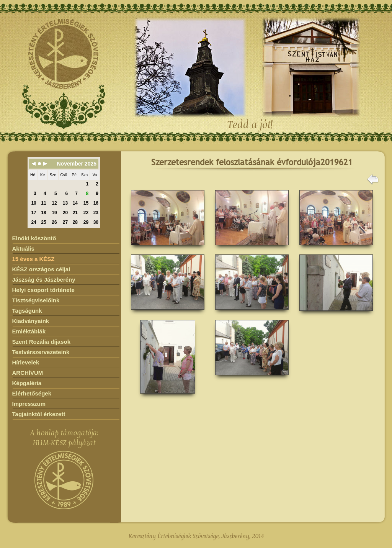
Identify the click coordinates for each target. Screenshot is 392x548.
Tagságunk (27, 311)
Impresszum (29, 404)
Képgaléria (27, 383)
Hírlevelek (26, 362)
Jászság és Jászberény (44, 280)
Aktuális (23, 249)
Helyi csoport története (43, 290)
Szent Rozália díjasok (42, 342)
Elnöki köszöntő (34, 238)
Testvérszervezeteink (41, 352)
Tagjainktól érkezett (39, 414)
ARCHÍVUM (28, 373)
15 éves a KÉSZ (33, 259)
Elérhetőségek (32, 393)
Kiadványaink (31, 321)
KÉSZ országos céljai (41, 269)
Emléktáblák (29, 331)
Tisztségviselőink (36, 300)
